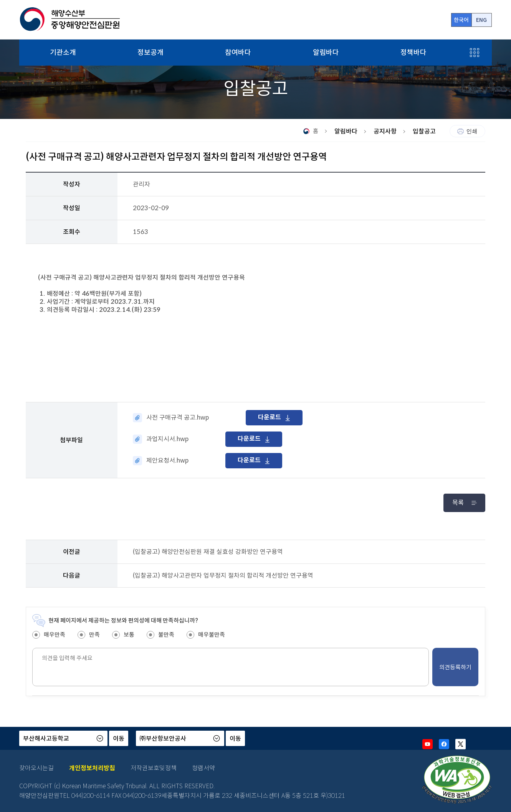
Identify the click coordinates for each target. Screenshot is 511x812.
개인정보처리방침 (92, 768)
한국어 (461, 20)
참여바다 (238, 53)
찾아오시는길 (36, 768)
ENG (481, 20)
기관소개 (63, 53)
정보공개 (150, 53)
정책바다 (413, 53)
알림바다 (326, 53)
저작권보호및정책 (154, 768)
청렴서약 (203, 768)
